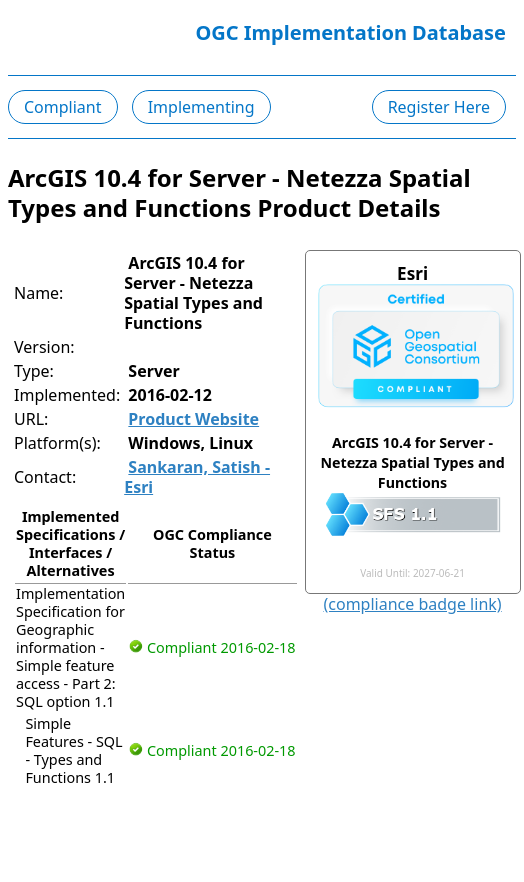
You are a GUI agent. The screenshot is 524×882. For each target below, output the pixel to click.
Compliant (63, 107)
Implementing (201, 107)
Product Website (193, 419)
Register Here (439, 107)
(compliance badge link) (413, 604)
